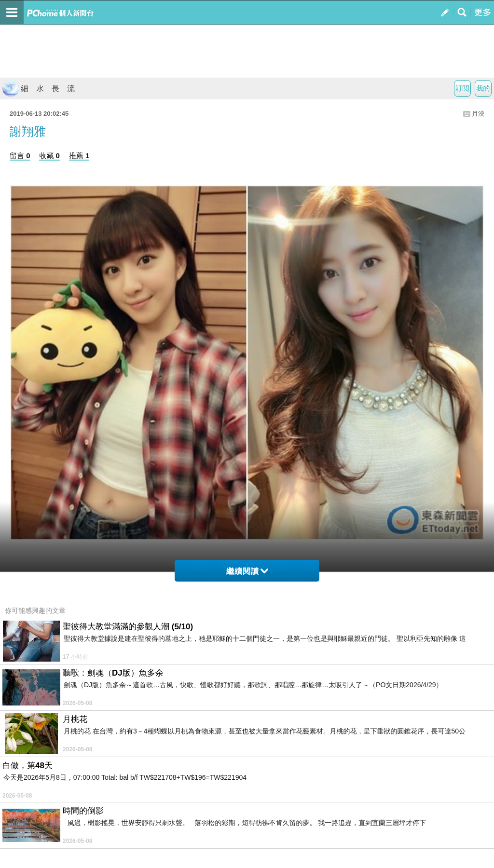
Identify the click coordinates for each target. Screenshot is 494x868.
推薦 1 (79, 156)
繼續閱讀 (247, 571)
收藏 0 (49, 156)
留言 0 (20, 156)
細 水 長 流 (39, 88)
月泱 (478, 114)
